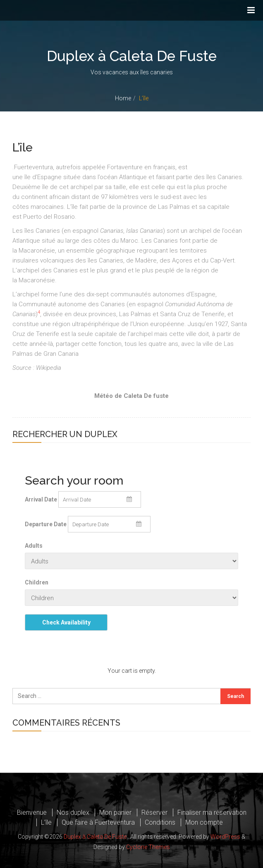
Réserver (154, 812)
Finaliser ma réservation (212, 812)
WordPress (225, 837)
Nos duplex (73, 812)
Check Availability (66, 622)
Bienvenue (32, 812)
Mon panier (115, 812)
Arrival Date (41, 499)
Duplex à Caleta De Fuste (131, 56)
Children (37, 582)
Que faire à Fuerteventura (98, 822)
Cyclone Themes (148, 847)
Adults (34, 546)
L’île (46, 822)
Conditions (160, 822)
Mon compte (204, 822)
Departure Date (46, 524)
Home (123, 98)
